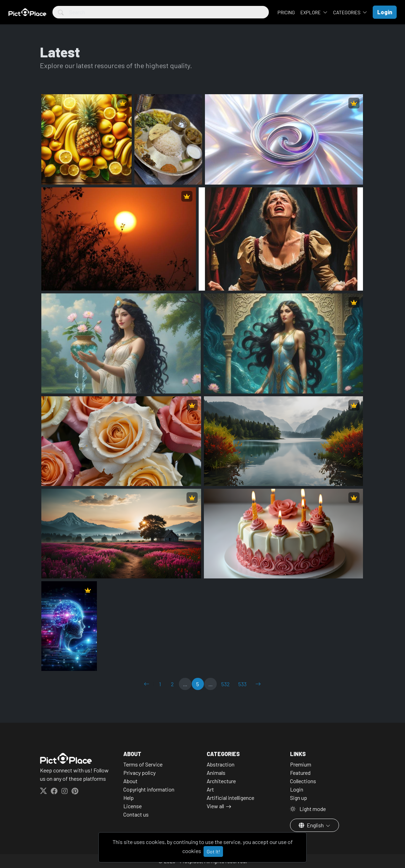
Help (129, 798)
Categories (347, 12)
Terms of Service (143, 764)
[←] (147, 684)
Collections (303, 781)
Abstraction (221, 764)
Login (297, 789)
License (133, 806)
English (312, 825)
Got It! (213, 851)
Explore (311, 12)
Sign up (299, 798)
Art (210, 789)
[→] (258, 684)
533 (242, 684)
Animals (216, 773)
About (130, 781)
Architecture (221, 781)
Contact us (136, 814)
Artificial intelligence (230, 798)
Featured (300, 773)
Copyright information (149, 789)
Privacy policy (139, 773)
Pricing (286, 12)
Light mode (308, 809)
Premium (301, 764)
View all (215, 806)
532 (225, 684)
